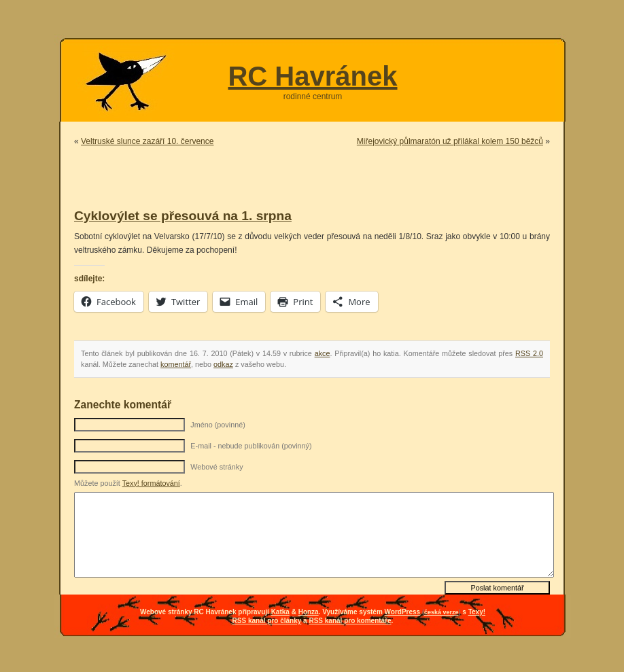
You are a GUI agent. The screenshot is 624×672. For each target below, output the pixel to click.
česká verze (441, 612)
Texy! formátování (151, 483)
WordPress (403, 612)
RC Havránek (312, 76)
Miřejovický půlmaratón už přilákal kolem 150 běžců (450, 141)
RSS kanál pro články (267, 621)
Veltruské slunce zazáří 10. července (147, 141)
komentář (176, 364)
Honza (309, 612)
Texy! (477, 612)
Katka (280, 612)
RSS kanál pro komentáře (350, 621)
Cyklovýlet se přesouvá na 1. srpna (183, 216)
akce (323, 353)
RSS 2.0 (529, 353)
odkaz (223, 364)
